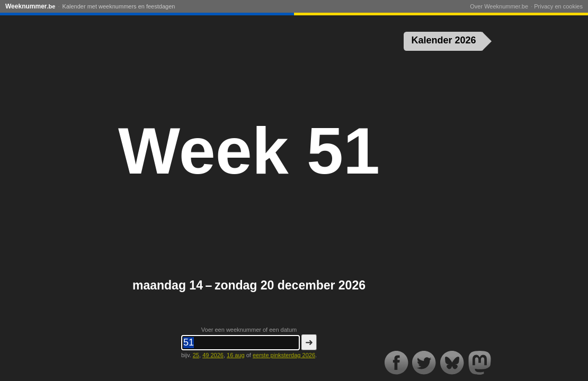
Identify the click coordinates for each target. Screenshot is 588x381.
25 (196, 355)
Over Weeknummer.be (499, 6)
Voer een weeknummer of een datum (249, 330)
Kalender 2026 (444, 40)
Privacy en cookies (558, 6)
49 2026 (213, 355)
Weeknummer (30, 6)
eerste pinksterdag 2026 (284, 355)
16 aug (236, 355)
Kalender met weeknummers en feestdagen (119, 6)
